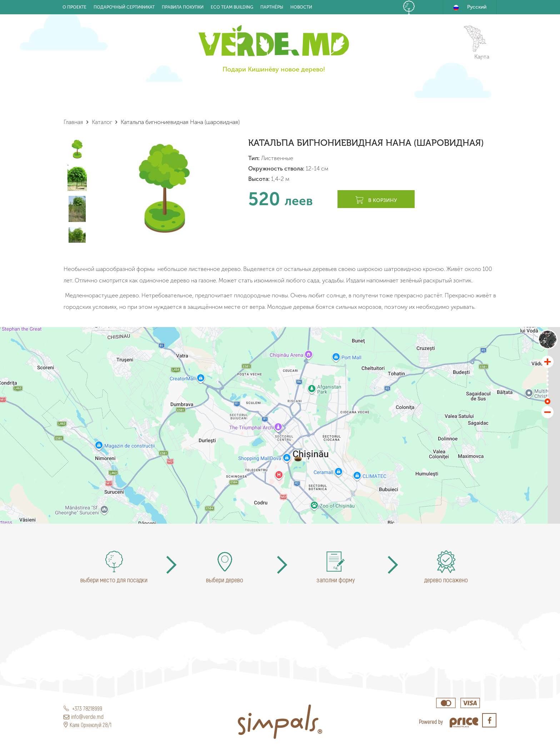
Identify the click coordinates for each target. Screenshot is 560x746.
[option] (164, 188)
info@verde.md (84, 717)
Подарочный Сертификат (124, 7)
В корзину (376, 201)
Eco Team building (232, 7)
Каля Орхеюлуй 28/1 (87, 725)
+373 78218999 (83, 708)
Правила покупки (183, 7)
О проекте (74, 7)
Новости (301, 7)
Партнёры (272, 7)
